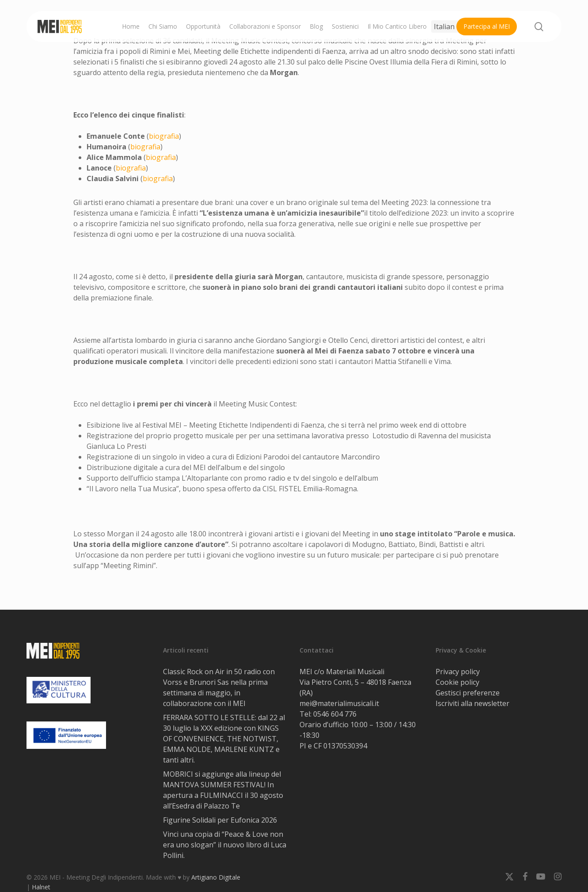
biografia (164, 136)
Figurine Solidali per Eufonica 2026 (220, 820)
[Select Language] (451, 27)
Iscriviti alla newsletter (472, 703)
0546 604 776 (335, 714)
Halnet (41, 887)
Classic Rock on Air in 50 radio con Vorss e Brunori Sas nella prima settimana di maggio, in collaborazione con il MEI (219, 687)
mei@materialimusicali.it (339, 703)
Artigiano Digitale (216, 877)
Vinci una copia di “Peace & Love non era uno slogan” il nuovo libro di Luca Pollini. (225, 845)
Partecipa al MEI (487, 26)
